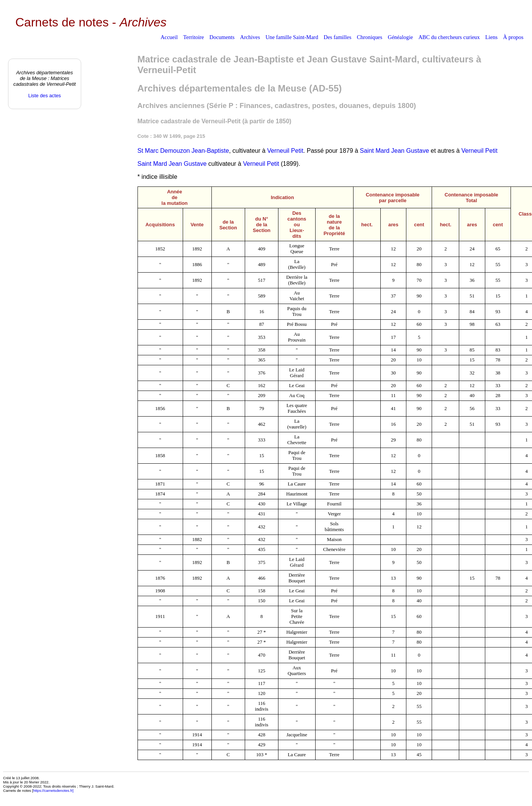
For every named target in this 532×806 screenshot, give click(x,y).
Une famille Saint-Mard (292, 37)
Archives (250, 37)
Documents (222, 37)
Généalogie (401, 37)
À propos (513, 37)
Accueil (169, 37)
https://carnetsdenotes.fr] (53, 790)
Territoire (193, 37)
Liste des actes (45, 96)
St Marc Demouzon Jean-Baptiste (183, 151)
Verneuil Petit (285, 151)
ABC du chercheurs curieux (449, 37)
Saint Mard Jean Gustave (395, 151)
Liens (491, 37)
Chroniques (370, 37)
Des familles (337, 37)
